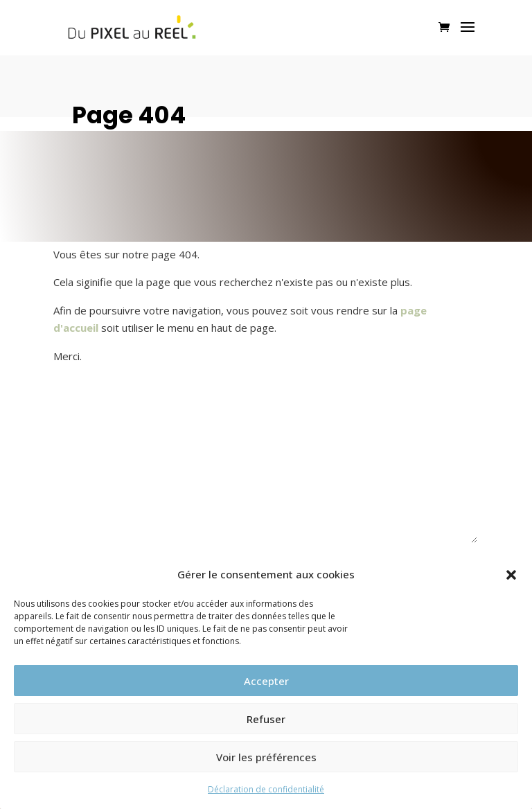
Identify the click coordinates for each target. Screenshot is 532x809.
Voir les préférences (266, 757)
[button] (511, 575)
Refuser (266, 719)
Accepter (266, 681)
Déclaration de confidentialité (266, 789)
